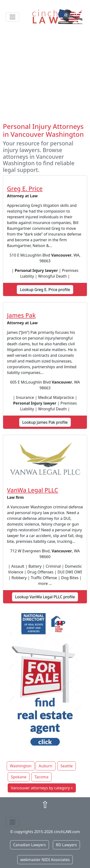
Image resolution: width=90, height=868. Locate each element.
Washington (21, 766)
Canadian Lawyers (30, 845)
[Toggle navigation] (12, 17)
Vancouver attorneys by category (40, 788)
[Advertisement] (45, 75)
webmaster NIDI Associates (45, 860)
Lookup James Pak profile (45, 422)
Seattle (67, 766)
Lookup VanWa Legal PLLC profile (45, 597)
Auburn (45, 766)
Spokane (19, 777)
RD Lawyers (66, 845)
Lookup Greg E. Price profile (45, 290)
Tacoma (42, 777)
